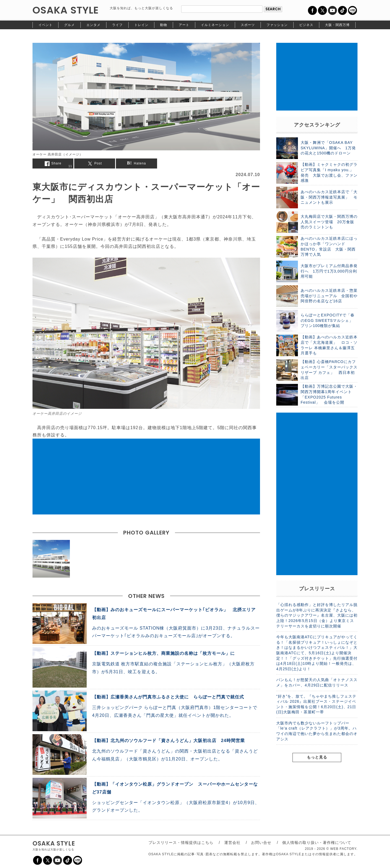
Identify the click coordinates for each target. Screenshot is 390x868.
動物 (164, 25)
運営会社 (232, 843)
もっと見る (317, 757)
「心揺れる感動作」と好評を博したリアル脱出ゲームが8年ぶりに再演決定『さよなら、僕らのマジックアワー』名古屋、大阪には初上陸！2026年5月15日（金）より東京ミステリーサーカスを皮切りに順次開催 (317, 615)
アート (184, 25)
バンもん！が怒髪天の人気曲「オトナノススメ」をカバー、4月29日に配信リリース (317, 682)
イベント (45, 25)
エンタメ (93, 25)
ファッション (277, 25)
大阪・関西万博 (337, 25)
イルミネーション (215, 25)
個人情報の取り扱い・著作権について (317, 843)
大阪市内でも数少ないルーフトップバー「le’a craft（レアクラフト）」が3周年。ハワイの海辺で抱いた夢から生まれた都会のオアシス (317, 731)
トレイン (141, 25)
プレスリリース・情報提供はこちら (181, 843)
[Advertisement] (146, 477)
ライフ (117, 25)
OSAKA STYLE (66, 10)
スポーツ (248, 25)
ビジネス (306, 25)
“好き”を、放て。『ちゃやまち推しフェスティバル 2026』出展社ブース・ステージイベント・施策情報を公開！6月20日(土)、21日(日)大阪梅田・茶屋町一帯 (316, 704)
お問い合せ (261, 843)
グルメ (69, 25)
